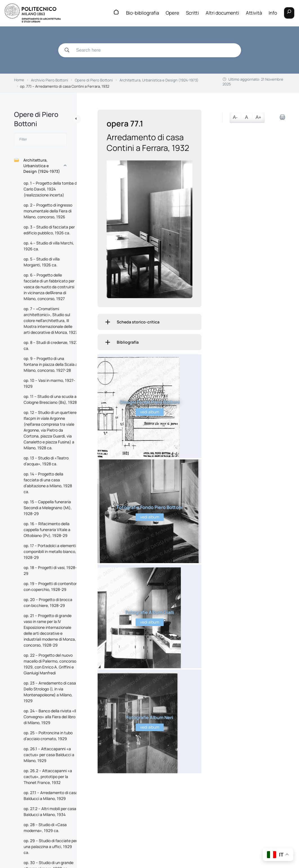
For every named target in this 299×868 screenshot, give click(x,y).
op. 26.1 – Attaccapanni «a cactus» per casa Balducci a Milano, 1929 (49, 755)
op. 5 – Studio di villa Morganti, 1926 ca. (42, 262)
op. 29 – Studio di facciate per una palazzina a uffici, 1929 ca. (50, 847)
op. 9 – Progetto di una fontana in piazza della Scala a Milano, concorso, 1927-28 (51, 364)
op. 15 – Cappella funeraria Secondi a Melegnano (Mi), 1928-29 (48, 508)
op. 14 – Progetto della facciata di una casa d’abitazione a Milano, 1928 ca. (48, 483)
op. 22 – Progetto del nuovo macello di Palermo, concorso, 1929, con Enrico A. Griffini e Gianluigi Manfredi (50, 664)
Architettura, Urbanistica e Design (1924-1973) (37, 166)
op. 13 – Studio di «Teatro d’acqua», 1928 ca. (46, 461)
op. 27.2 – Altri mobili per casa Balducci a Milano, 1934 (50, 812)
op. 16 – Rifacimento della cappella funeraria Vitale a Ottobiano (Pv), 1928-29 (47, 530)
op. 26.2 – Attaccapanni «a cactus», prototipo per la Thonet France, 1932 (48, 777)
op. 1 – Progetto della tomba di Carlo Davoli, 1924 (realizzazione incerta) (51, 189)
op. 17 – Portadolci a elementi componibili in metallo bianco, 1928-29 (50, 551)
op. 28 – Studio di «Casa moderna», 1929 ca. (45, 828)
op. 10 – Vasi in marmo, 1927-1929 (49, 383)
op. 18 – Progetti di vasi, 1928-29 (50, 570)
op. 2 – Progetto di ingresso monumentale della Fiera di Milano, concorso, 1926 (48, 211)
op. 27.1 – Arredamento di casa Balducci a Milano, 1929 (51, 796)
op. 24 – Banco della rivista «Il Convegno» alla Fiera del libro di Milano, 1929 (50, 717)
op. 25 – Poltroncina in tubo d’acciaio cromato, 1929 (48, 736)
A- (235, 117)
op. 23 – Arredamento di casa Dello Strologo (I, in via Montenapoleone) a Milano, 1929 (50, 692)
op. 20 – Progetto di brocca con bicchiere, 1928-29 (48, 602)
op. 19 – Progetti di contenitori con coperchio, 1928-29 (51, 586)
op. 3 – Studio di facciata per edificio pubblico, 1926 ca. (49, 230)
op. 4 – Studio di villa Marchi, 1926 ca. (49, 246)
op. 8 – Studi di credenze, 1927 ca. (51, 345)
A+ (258, 117)
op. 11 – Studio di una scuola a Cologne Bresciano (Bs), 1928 (50, 399)
